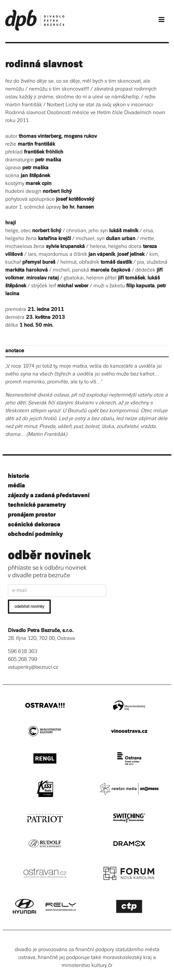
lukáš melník (124, 231)
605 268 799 (22, 659)
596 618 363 (22, 652)
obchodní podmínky (35, 534)
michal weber (73, 286)
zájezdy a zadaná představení (49, 495)
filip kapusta (140, 286)
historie (19, 476)
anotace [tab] (15, 351)
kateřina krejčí (54, 239)
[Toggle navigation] (162, 20)
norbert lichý (57, 191)
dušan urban (121, 239)
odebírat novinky (29, 607)
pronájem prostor (32, 515)
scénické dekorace (34, 525)
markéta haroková (27, 270)
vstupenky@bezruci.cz (33, 667)
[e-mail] (57, 591)
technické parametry (37, 505)
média (16, 486)
